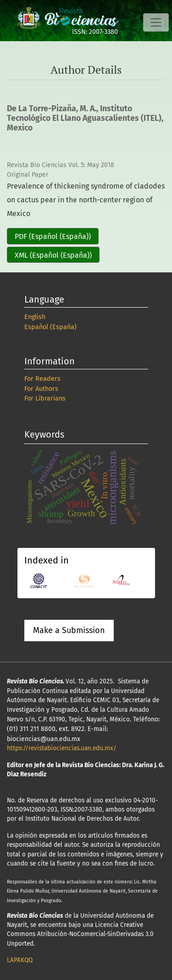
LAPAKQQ (20, 960)
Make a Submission (69, 630)
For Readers (42, 379)
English (35, 317)
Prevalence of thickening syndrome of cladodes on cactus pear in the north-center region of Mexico (86, 200)
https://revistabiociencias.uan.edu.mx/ (62, 748)
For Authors (41, 389)
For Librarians (45, 398)
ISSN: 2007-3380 (95, 32)
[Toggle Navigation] (156, 22)
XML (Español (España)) (53, 255)
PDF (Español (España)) (53, 236)
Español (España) (50, 327)
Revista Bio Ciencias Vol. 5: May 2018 (61, 165)
